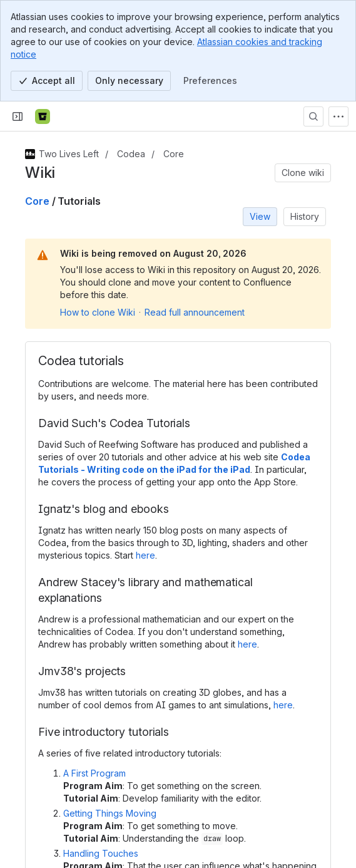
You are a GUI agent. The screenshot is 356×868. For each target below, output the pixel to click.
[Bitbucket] (43, 116)
